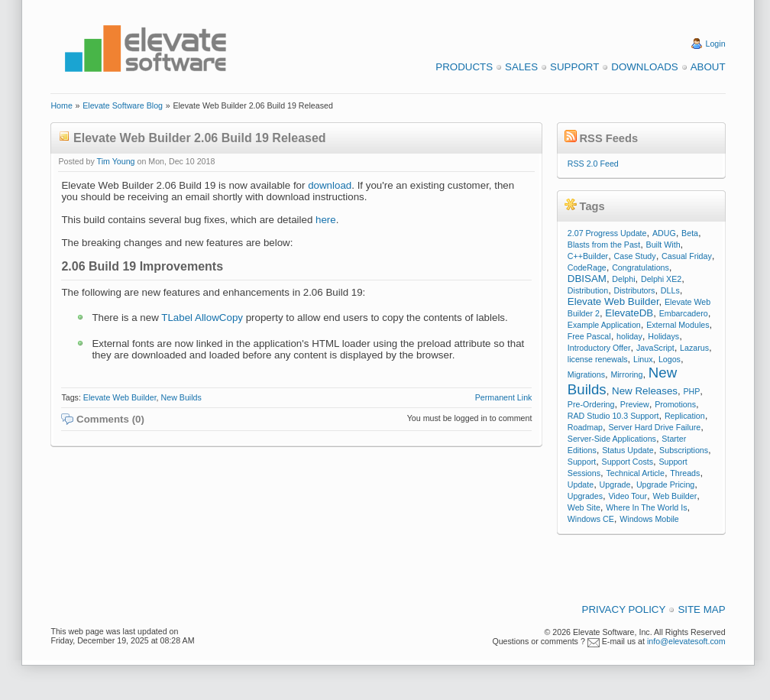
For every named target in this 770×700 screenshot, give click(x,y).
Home (61, 105)
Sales (521, 67)
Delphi (623, 279)
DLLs (670, 290)
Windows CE (591, 519)
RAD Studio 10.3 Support (613, 416)
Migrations (586, 374)
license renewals (598, 359)
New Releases (645, 391)
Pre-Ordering (591, 404)
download (330, 185)
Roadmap (585, 427)
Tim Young (116, 161)
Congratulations (641, 267)
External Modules (678, 325)
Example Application (604, 325)
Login (716, 44)
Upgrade (615, 484)
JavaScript (655, 348)
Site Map (701, 609)
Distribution (588, 290)
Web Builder (675, 496)
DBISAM (587, 279)
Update (581, 484)
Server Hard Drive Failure (654, 427)
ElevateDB (629, 313)
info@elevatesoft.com (686, 641)
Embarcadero (684, 313)
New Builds (181, 397)
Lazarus (694, 348)
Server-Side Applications (612, 439)
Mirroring (626, 374)
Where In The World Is (646, 507)
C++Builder (588, 256)
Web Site (584, 507)
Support (574, 67)
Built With (663, 245)
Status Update (628, 450)
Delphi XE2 (661, 279)
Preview (635, 404)
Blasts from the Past (604, 245)
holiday (629, 336)
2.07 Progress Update (607, 233)
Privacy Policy (624, 609)
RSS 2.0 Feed (593, 164)
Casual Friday (687, 256)
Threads (685, 473)
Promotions (675, 404)
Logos (670, 359)
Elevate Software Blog (123, 105)
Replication (685, 416)
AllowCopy (219, 318)
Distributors (635, 290)
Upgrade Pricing (665, 484)
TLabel (177, 318)
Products (464, 67)
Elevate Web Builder (120, 397)
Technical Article (635, 473)
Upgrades (585, 496)
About (708, 67)
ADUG (664, 233)
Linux (643, 359)
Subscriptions (684, 450)
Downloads (644, 67)
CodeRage (587, 267)
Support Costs (628, 462)
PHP (691, 391)
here (326, 220)
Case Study (635, 256)
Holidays (663, 336)
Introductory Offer (599, 348)
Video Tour (628, 496)
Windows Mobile (649, 519)
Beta (690, 233)
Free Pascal (589, 336)
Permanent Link (504, 397)
